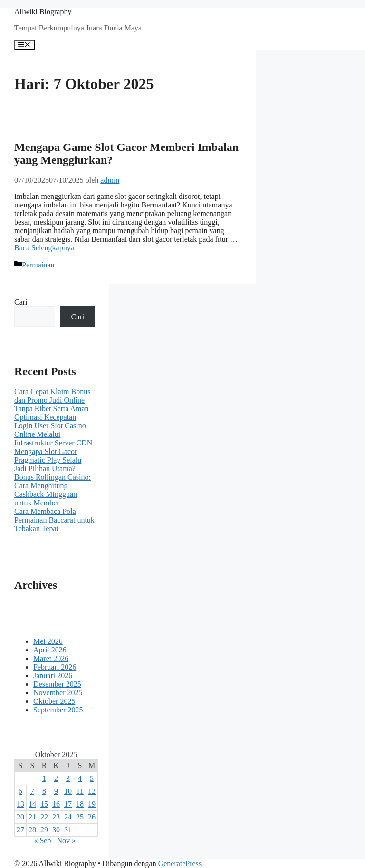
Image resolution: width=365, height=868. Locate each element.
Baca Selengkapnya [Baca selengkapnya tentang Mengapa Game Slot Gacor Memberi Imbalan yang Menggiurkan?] (44, 248)
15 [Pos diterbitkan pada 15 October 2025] (44, 804)
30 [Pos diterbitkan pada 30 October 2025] (56, 830)
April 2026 (50, 650)
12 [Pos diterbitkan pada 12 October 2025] (92, 791)
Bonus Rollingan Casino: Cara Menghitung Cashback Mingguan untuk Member (53, 490)
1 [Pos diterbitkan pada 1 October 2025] (44, 778)
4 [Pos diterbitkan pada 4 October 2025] (80, 778)
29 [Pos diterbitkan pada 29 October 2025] (44, 830)
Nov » (66, 841)
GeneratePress (180, 863)
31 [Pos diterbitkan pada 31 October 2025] (68, 830)
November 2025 (58, 693)
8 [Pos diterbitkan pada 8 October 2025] (44, 791)
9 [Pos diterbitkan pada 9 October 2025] (56, 791)
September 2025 (58, 710)
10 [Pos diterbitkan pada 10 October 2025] (68, 791)
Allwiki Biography (43, 12)
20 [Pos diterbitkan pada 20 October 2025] (20, 817)
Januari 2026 (53, 676)
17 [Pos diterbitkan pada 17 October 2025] (68, 804)
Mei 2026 (48, 641)
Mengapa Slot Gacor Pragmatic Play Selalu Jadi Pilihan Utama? (48, 460)
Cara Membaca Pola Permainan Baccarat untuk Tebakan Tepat (54, 520)
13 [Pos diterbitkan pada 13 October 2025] (20, 804)
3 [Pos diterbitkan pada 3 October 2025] (68, 778)
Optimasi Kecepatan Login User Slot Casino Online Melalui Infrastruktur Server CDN (53, 430)
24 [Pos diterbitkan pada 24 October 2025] (68, 817)
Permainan (38, 265)
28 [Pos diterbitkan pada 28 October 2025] (32, 830)
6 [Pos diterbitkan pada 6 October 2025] (20, 791)
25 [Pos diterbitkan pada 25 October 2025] (80, 817)
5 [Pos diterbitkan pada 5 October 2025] (92, 778)
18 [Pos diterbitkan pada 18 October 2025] (80, 804)
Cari (21, 302)
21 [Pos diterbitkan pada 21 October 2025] (32, 817)
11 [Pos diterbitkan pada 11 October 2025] (80, 791)
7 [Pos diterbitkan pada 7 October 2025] (32, 791)
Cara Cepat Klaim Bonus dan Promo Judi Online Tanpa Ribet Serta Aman (52, 400)
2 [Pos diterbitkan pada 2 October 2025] (56, 778)
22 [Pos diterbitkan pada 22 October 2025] (44, 817)
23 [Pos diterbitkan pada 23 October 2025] (56, 817)
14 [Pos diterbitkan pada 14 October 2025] (32, 804)
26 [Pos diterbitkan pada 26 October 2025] (92, 817)
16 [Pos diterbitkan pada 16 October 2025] (56, 804)
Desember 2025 (57, 684)
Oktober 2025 (54, 701)
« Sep (42, 841)
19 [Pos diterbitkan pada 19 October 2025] (92, 804)
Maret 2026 (51, 658)
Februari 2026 (55, 667)
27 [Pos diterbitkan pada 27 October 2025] (20, 830)
